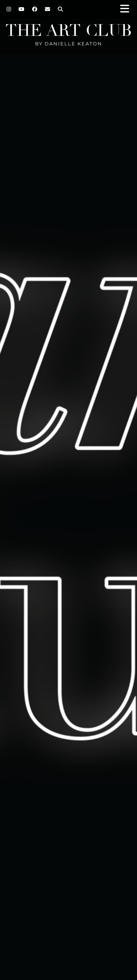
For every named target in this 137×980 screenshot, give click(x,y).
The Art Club (69, 31)
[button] (127, 9)
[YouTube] (22, 9)
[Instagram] (9, 9)
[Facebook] (35, 9)
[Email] (48, 9)
